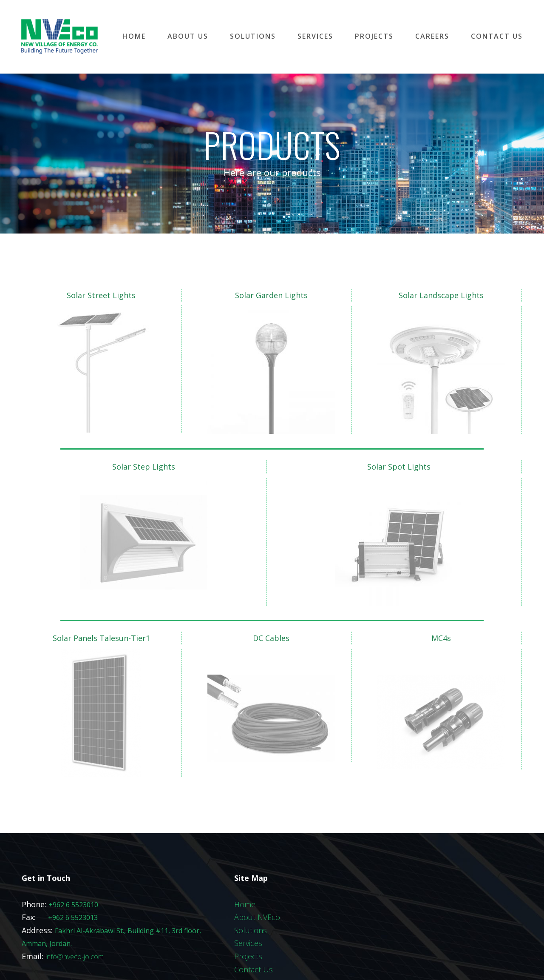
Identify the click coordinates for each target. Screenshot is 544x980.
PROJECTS (374, 36)
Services (248, 905)
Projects (248, 918)
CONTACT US (497, 36)
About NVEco (257, 879)
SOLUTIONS (253, 36)
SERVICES (315, 36)
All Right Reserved (315, 964)
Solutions (251, 892)
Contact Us (254, 931)
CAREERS (432, 36)
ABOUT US (188, 36)
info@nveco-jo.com (75, 918)
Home (245, 866)
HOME (134, 36)
